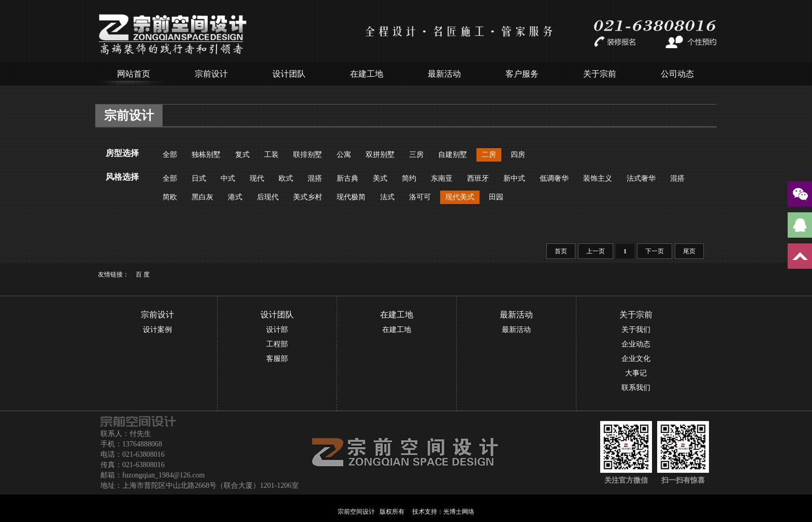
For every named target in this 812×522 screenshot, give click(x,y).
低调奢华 (554, 178)
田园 (496, 197)
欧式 (286, 178)
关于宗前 (600, 74)
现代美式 (460, 197)
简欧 (170, 197)
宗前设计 (211, 74)
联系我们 (636, 388)
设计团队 (289, 74)
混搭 (315, 178)
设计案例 (157, 330)
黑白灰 (202, 197)
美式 (380, 178)
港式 (235, 197)
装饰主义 (598, 178)
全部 (170, 155)
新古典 (347, 178)
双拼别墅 (380, 155)
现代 (257, 178)
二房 (489, 155)
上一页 (596, 251)
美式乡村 (308, 197)
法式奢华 (641, 178)
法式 (387, 197)
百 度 (143, 274)
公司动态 (677, 74)
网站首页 (134, 74)
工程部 (277, 344)
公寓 (344, 155)
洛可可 (420, 197)
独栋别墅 (206, 155)
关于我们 (636, 330)
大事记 (636, 373)
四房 (518, 155)
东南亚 (442, 178)
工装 (271, 155)
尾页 (689, 251)
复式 (242, 155)
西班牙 (478, 178)
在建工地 (367, 74)
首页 (561, 251)
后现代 (268, 197)
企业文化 (636, 359)
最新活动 (444, 74)
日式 (199, 178)
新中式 (514, 178)
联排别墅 (308, 155)
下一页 (655, 251)
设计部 (277, 330)
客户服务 (522, 74)
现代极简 (351, 197)
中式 (228, 178)
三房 (416, 155)
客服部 (277, 359)
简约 (409, 178)
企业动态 (636, 344)
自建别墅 (453, 155)
